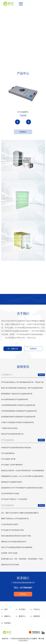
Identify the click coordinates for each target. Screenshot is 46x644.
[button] (17, 122)
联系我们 (23, 594)
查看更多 (23, 132)
